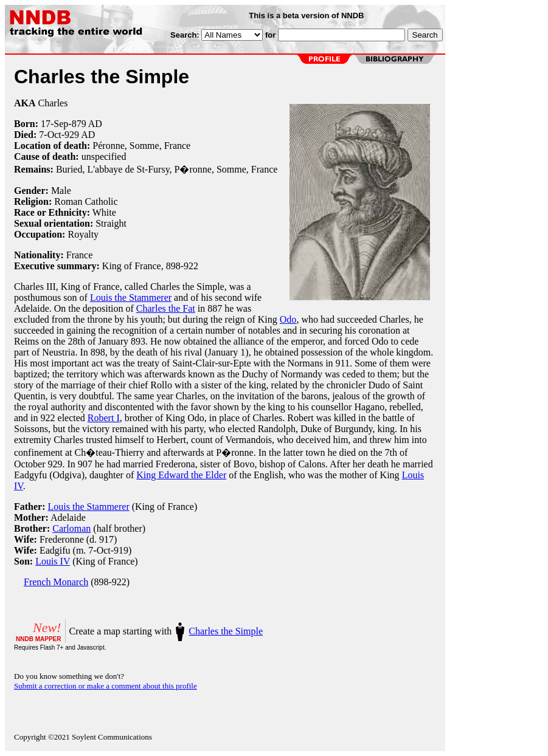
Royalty (83, 234)
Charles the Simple (226, 631)
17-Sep (54, 124)
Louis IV (53, 561)
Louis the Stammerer (131, 297)
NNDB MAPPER (38, 639)
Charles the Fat (166, 308)
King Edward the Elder (181, 475)
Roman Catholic (86, 201)
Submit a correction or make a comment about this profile (106, 686)
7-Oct (50, 135)
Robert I (104, 418)
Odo (288, 319)
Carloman (71, 528)
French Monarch (56, 582)
